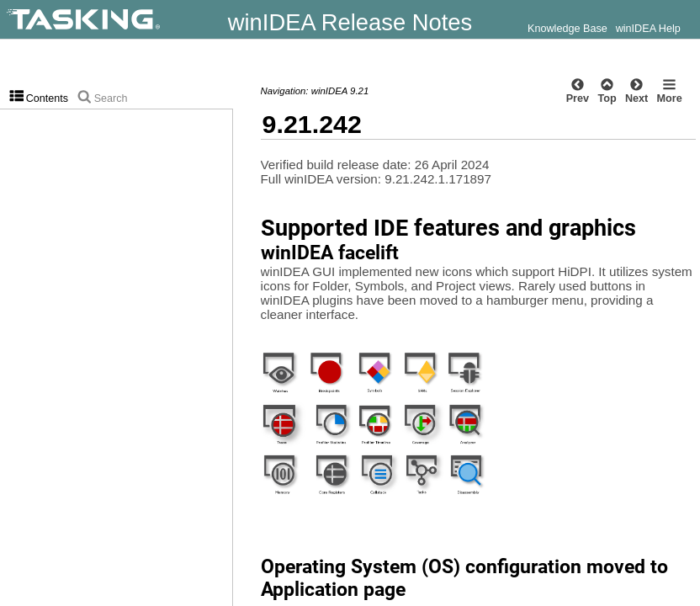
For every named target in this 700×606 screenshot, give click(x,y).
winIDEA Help (648, 29)
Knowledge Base (567, 29)
